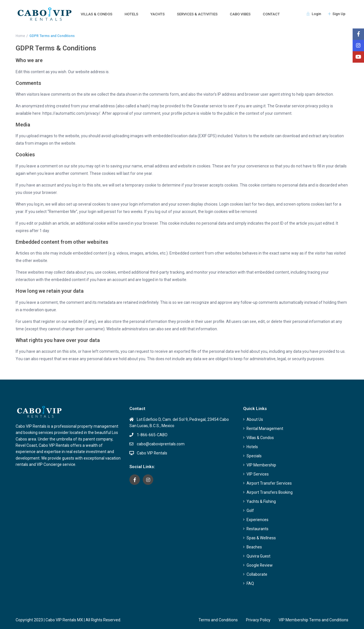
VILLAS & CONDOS (97, 14)
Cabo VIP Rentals (152, 453)
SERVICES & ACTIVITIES (197, 14)
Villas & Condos (260, 438)
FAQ (250, 583)
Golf (250, 511)
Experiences (258, 520)
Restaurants (258, 529)
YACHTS (158, 14)
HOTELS (131, 14)
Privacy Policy (258, 620)
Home (20, 36)
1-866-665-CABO (152, 435)
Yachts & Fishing (261, 501)
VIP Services (258, 474)
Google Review (260, 565)
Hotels (252, 447)
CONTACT (271, 14)
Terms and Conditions (218, 620)
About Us (255, 419)
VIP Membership (261, 465)
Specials (254, 456)
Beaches (254, 547)
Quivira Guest (258, 556)
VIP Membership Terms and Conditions (314, 620)
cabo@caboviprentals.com (161, 444)
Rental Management (265, 429)
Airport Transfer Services (269, 483)
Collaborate (257, 574)
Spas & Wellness (261, 538)
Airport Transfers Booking (270, 492)
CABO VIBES (240, 14)
